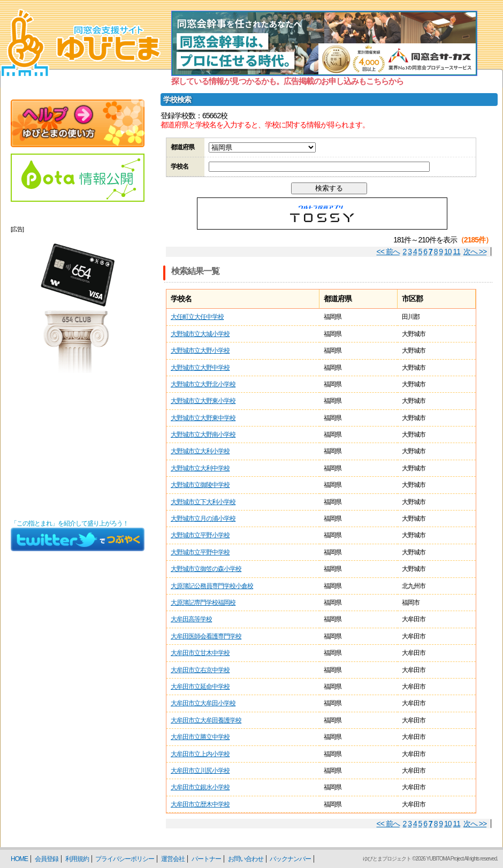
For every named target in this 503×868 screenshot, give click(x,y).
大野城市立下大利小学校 (203, 502)
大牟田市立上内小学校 (200, 754)
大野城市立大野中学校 (200, 368)
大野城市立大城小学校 (200, 334)
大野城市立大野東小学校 (203, 401)
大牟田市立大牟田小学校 (203, 703)
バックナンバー (290, 859)
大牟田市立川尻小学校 (200, 771)
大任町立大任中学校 (197, 317)
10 (448, 252)
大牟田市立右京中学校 (200, 670)
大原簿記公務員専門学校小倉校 (212, 586)
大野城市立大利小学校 (200, 451)
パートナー (206, 859)
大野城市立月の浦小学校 (203, 519)
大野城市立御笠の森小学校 (206, 569)
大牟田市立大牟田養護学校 (206, 720)
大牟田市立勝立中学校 (200, 737)
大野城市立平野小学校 (200, 535)
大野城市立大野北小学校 (203, 384)
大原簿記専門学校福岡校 (203, 603)
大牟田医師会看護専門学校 (206, 636)
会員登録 (47, 859)
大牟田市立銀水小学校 (200, 787)
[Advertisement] (78, 446)
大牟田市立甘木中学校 (200, 653)
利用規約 (77, 859)
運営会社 (173, 859)
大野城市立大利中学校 (200, 468)
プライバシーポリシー (125, 859)
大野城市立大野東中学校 (203, 418)
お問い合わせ (246, 859)
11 (457, 252)
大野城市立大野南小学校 (203, 435)
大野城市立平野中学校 (200, 552)
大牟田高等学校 (191, 619)
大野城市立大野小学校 (200, 351)
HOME (19, 859)
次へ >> (475, 252)
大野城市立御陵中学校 (200, 485)
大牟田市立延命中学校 (200, 687)
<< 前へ (388, 252)
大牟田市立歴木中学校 (200, 804)
